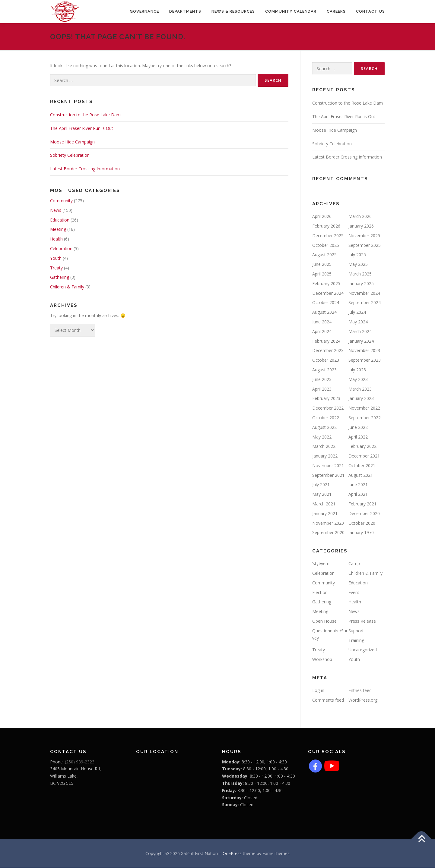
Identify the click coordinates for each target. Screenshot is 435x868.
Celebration (61, 249)
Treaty (56, 268)
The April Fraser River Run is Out (82, 129)
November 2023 (364, 351)
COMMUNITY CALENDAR (291, 11)
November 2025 (364, 236)
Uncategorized (363, 650)
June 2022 (358, 427)
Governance (144, 11)
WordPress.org (363, 700)
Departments (185, 11)
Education (60, 220)
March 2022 (324, 447)
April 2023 (322, 389)
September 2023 (365, 360)
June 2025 (322, 264)
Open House (324, 621)
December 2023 (328, 351)
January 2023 (361, 399)
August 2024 (324, 312)
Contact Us (370, 11)
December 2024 (328, 293)
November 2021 (328, 466)
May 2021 (322, 494)
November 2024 (364, 293)
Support (356, 631)
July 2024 (357, 312)
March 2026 (360, 217)
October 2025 (326, 245)
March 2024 (360, 331)
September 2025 (365, 245)
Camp (354, 564)
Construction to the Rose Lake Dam (85, 115)
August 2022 (324, 427)
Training (356, 640)
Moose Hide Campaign (72, 142)
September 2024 (365, 303)
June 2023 (322, 379)
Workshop (322, 660)
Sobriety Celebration (70, 155)
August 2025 (324, 255)
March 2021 (324, 504)
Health (56, 239)
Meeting (58, 230)
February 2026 (326, 226)
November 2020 (328, 523)
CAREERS (336, 11)
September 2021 (328, 475)
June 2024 (322, 322)
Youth (56, 258)
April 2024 (322, 331)
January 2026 (361, 226)
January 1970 (361, 533)
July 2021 (321, 485)
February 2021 (362, 504)
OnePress (232, 854)
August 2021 (361, 475)
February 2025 (326, 284)
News (56, 211)
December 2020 (364, 514)
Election (320, 592)
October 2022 (326, 418)
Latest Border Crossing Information (85, 169)
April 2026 (322, 217)
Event (354, 592)
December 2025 (328, 236)
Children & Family (67, 287)
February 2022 (362, 447)
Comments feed (328, 700)
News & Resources (233, 11)
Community (61, 201)
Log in (318, 691)
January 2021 (325, 514)
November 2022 (364, 408)
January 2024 (361, 341)
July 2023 (357, 370)
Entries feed (360, 691)
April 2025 (322, 274)
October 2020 (362, 523)
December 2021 (364, 456)
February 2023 (326, 399)
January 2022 (325, 456)
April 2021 (358, 494)
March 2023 (360, 389)
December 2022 (328, 408)
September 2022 (365, 418)
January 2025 (361, 284)
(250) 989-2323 (80, 762)
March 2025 (360, 274)
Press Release (362, 621)
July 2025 (357, 255)
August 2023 (324, 370)
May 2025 (358, 264)
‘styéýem (321, 564)
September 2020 (328, 533)
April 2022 (358, 437)
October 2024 (326, 303)
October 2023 (326, 360)
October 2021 (362, 466)
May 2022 (322, 437)
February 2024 (326, 341)
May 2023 (358, 379)
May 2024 (358, 322)
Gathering (60, 277)
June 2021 (358, 485)
